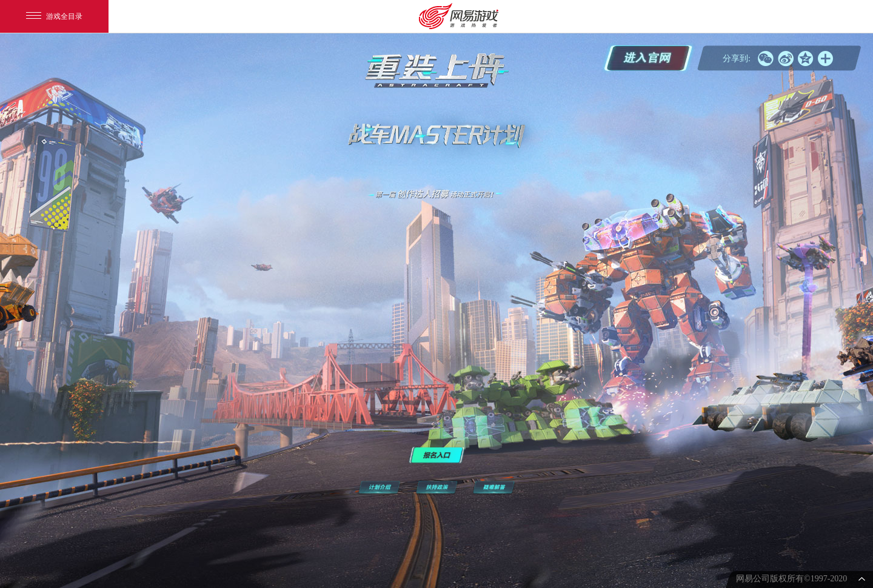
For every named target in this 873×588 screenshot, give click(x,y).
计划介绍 (379, 488)
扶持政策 (436, 488)
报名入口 (437, 455)
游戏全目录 (54, 16)
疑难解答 (493, 488)
